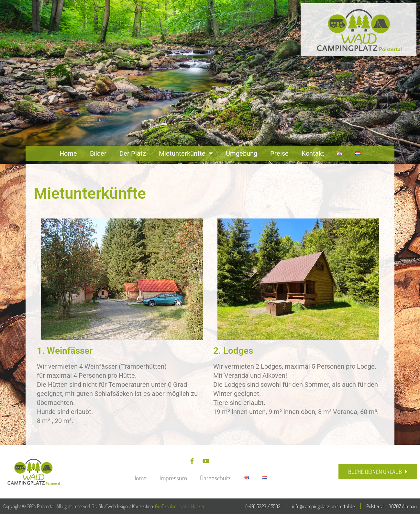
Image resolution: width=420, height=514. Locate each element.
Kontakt (313, 153)
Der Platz (133, 153)
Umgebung (242, 153)
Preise (279, 153)
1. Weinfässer (65, 351)
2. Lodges (233, 351)
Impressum (173, 478)
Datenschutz (215, 478)
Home (68, 153)
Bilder (98, 153)
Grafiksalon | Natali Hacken (180, 506)
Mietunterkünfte (186, 153)
